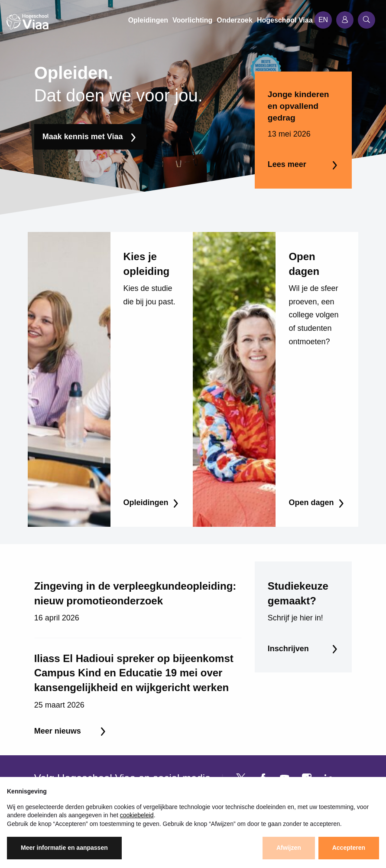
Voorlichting (162, 735)
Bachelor (48, 735)
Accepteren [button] (349, 848)
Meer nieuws (58, 600)
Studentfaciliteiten (172, 763)
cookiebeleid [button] (137, 815)
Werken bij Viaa (168, 749)
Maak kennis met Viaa (83, 137)
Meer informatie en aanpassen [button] (64, 848)
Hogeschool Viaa (170, 721)
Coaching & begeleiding (71, 763)
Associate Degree (62, 721)
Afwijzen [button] (289, 848)
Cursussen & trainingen (70, 749)
